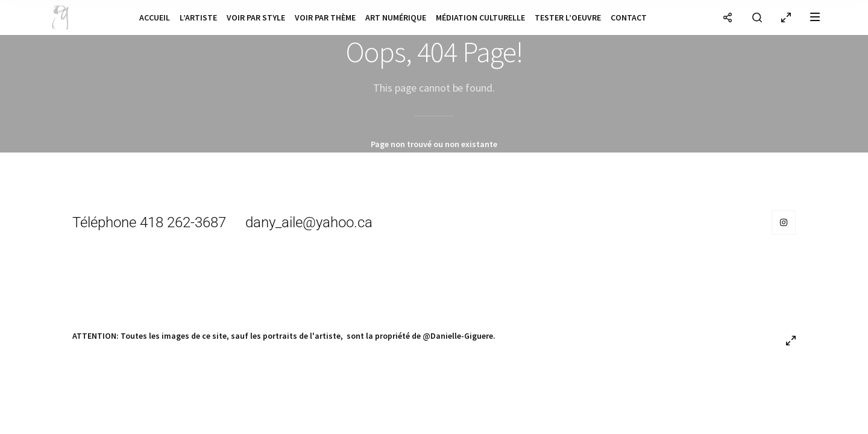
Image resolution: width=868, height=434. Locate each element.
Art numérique (396, 17)
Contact (629, 17)
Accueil (155, 17)
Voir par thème (325, 17)
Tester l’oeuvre (568, 17)
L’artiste (198, 17)
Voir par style (256, 17)
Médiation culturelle (480, 17)
